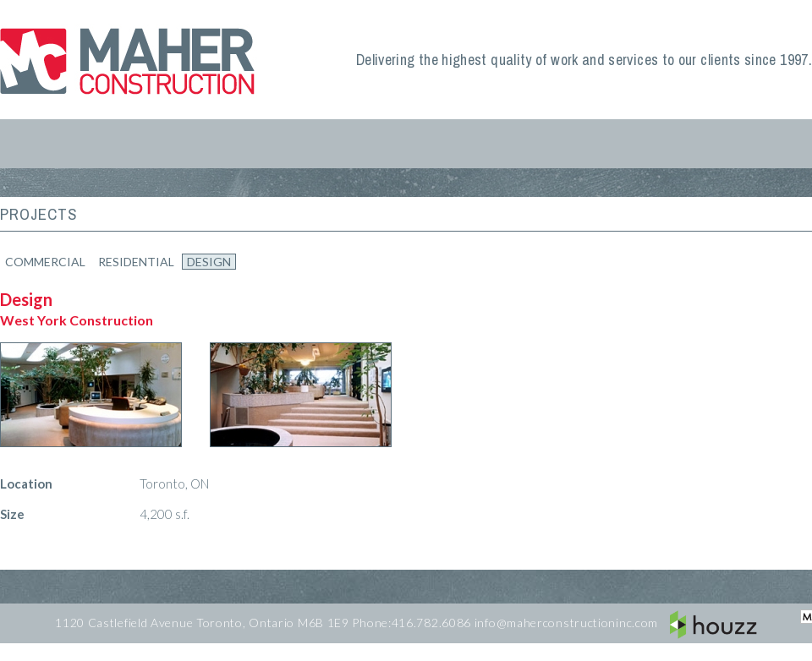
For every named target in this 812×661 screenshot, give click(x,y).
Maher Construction (131, 60)
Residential (136, 262)
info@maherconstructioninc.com (566, 623)
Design (209, 262)
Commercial (45, 262)
